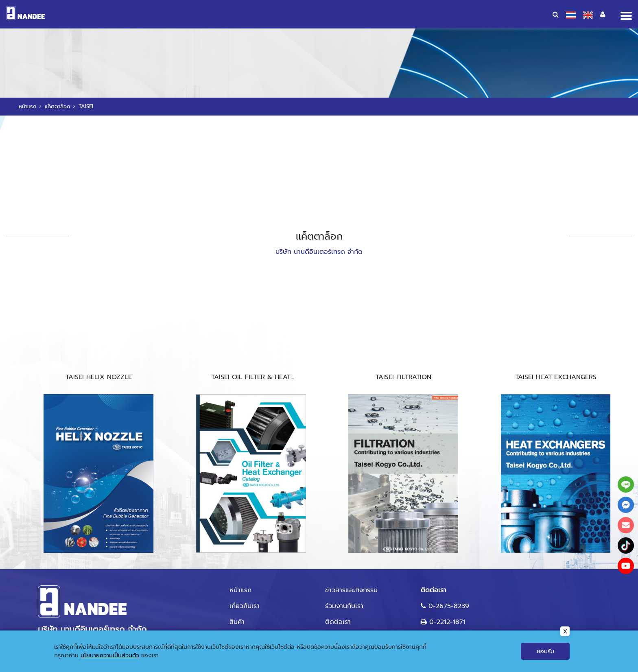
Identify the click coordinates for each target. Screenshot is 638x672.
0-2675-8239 (449, 606)
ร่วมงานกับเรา (344, 606)
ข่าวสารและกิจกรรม (351, 590)
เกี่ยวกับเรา (245, 606)
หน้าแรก (27, 106)
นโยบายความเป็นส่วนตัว (110, 656)
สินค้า (237, 622)
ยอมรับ (545, 651)
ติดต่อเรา (338, 622)
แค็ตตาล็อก (57, 106)
